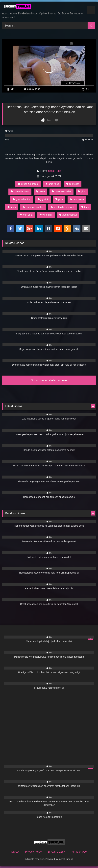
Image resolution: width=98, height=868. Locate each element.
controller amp (20, 192)
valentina (46, 215)
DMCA (15, 852)
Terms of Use (79, 852)
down (40, 192)
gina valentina (22, 199)
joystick (43, 199)
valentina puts (68, 215)
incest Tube (54, 171)
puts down (77, 199)
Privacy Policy (33, 852)
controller (73, 184)
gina (82, 192)
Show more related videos (49, 380)
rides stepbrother (33, 207)
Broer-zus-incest (28, 184)
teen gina (26, 215)
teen (85, 207)
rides (12, 207)
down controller (61, 192)
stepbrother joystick (62, 207)
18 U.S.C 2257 (56, 852)
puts (59, 199)
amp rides (52, 184)
